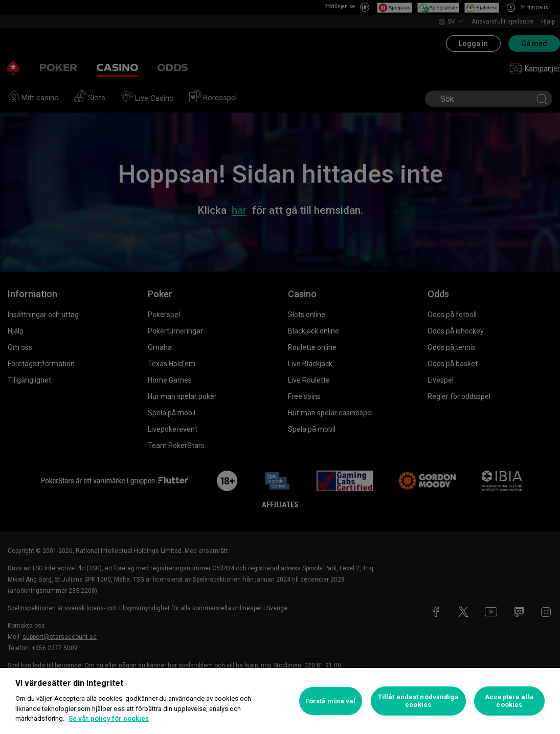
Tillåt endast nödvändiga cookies (418, 701)
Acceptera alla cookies (509, 701)
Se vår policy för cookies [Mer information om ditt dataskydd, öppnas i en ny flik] (109, 718)
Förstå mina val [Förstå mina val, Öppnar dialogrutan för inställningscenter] (331, 701)
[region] (280, 701)
